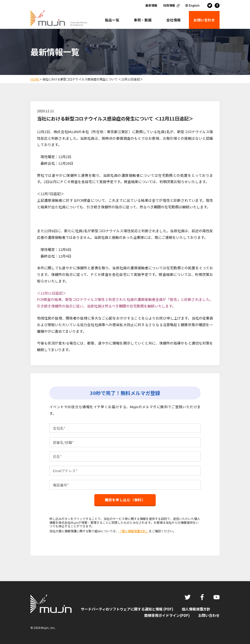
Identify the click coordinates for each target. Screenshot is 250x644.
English (194, 5)
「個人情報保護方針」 (134, 531)
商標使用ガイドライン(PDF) (167, 615)
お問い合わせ (209, 615)
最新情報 (151, 5)
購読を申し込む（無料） (125, 500)
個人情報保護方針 (196, 609)
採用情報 (169, 5)
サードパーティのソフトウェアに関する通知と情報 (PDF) (127, 609)
